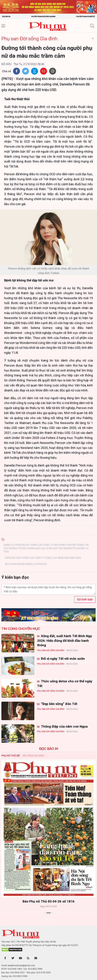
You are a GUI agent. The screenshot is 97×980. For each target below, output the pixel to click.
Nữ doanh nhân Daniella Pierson (26, 564)
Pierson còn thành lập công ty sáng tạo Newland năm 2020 (43, 558)
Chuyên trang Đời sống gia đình (43, 16)
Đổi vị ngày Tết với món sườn (62, 659)
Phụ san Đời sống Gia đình (29, 38)
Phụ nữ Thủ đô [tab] (11, 756)
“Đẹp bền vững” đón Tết (59, 704)
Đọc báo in (6, 16)
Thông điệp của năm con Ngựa (64, 726)
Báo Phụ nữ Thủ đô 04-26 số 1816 (48, 901)
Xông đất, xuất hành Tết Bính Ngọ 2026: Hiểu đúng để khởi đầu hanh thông (65, 641)
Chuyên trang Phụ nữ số (85, 16)
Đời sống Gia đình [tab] (33, 756)
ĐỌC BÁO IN (49, 749)
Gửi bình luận (85, 599)
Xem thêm (48, 919)
